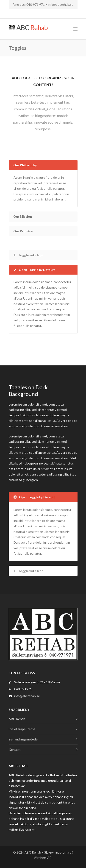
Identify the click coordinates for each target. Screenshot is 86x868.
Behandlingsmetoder (24, 739)
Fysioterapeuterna (22, 729)
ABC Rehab (17, 719)
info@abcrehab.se (61, 4)
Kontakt (15, 750)
